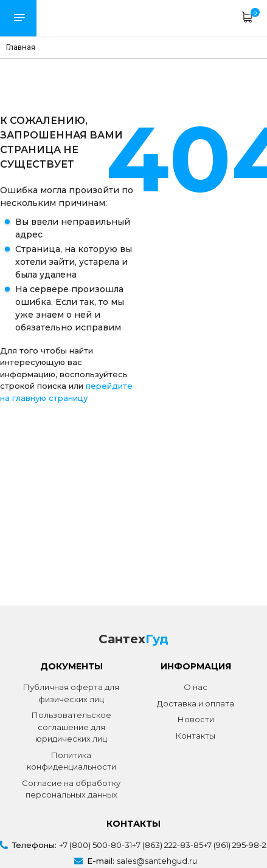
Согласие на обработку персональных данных (71, 789)
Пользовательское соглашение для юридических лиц (71, 727)
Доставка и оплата (196, 703)
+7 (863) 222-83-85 (168, 845)
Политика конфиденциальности (71, 761)
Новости (196, 719)
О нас (196, 687)
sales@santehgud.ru (157, 861)
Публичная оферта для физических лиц (71, 693)
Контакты (196, 736)
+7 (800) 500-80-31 (95, 845)
